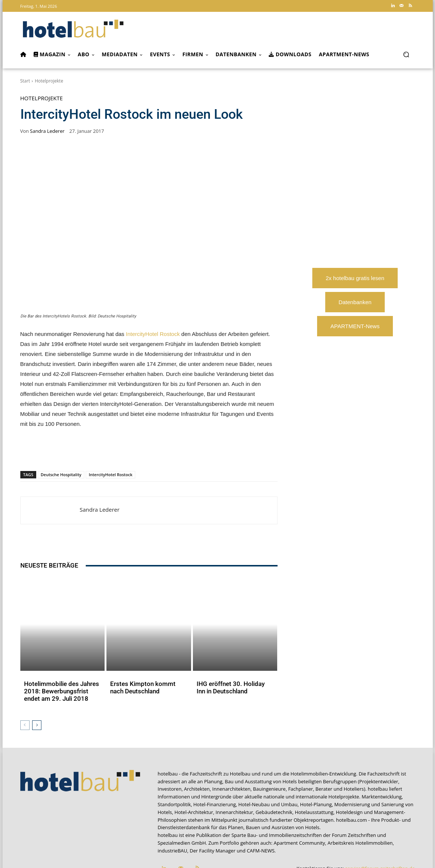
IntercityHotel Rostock (153, 334)
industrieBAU (173, 813)
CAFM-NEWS (261, 813)
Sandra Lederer (47, 131)
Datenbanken (355, 302)
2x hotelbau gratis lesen (355, 278)
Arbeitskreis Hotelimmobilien (360, 805)
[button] (406, 55)
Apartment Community (299, 805)
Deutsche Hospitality (61, 475)
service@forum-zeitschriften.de (380, 831)
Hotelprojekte (49, 81)
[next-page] (37, 688)
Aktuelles (35, 668)
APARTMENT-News (355, 326)
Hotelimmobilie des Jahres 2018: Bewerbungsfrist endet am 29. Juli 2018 (60, 656)
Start (25, 81)
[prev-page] (25, 688)
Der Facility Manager (213, 813)
